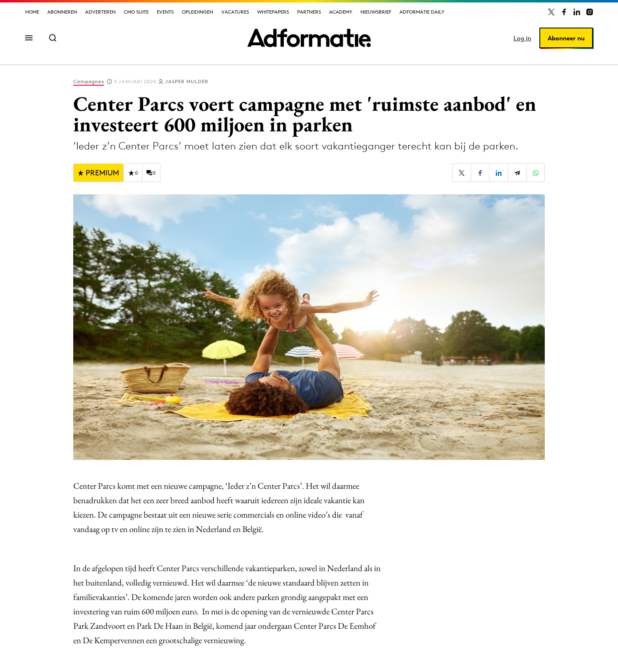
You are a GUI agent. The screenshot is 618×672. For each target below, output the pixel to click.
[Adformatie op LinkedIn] (577, 12)
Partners (309, 12)
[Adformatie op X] (551, 12)
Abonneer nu (566, 38)
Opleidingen (197, 12)
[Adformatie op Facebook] (564, 12)
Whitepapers (273, 12)
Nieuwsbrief (376, 12)
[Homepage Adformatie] (309, 38)
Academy (341, 12)
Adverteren (100, 12)
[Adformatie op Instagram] (590, 12)
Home (32, 12)
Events (165, 12)
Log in (522, 38)
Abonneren (62, 12)
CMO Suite (136, 12)
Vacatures (235, 12)
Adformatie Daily (422, 12)
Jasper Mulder (187, 81)
